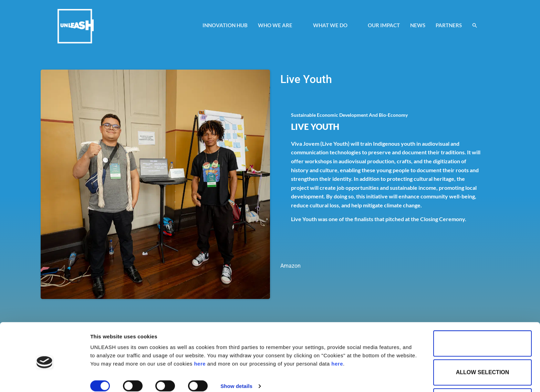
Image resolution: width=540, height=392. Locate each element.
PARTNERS (449, 25)
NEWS (418, 25)
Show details (236, 355)
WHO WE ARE (279, 25)
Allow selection (483, 342)
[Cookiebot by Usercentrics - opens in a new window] (45, 379)
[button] (475, 25)
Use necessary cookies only (485, 370)
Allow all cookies (482, 313)
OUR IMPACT (384, 25)
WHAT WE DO (334, 25)
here (200, 333)
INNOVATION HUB (225, 25)
